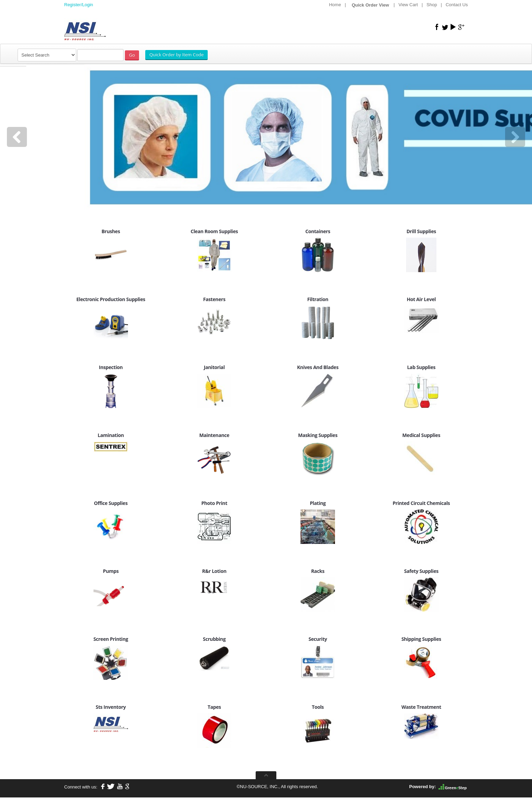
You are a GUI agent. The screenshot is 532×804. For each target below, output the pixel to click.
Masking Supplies (318, 435)
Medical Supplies (421, 435)
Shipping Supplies (421, 639)
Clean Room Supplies (214, 231)
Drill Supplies (421, 231)
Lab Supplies (421, 367)
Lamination (111, 435)
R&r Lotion (214, 571)
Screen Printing (111, 639)
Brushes (111, 231)
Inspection (111, 367)
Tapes (214, 707)
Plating (318, 503)
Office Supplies (111, 503)
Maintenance (214, 435)
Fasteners (214, 299)
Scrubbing (214, 639)
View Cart (408, 5)
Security (318, 639)
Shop (432, 5)
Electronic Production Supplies (111, 299)
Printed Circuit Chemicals (421, 503)
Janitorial (214, 367)
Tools (318, 707)
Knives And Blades (318, 367)
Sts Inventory (111, 707)
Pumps (111, 571)
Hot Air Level (421, 299)
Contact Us (457, 5)
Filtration (318, 299)
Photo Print (214, 503)
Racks (318, 571)
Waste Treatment (421, 707)
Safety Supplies (421, 571)
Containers (318, 231)
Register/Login (79, 5)
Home (335, 5)
